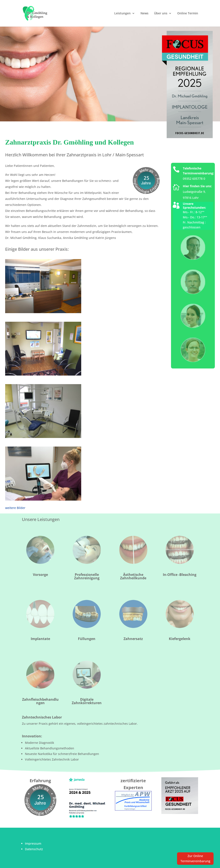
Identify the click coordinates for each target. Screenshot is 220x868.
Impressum (33, 843)
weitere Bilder (15, 508)
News (144, 14)
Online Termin (188, 14)
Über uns (161, 14)
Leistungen (122, 14)
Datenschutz (34, 849)
